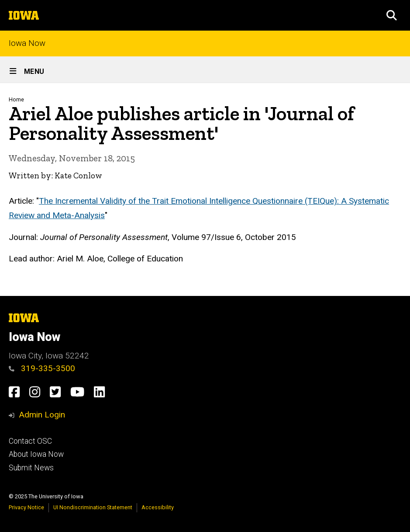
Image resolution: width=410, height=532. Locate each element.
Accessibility (158, 507)
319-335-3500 (42, 368)
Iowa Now (27, 43)
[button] (392, 15)
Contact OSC (30, 441)
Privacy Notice (26, 507)
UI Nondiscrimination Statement (93, 507)
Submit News (31, 468)
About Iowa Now (36, 454)
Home (16, 99)
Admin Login (42, 415)
